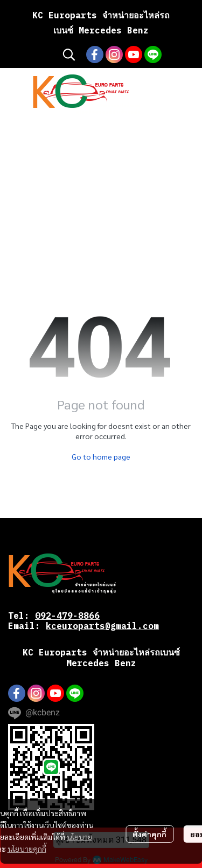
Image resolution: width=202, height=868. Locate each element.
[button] (69, 54)
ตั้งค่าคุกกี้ (149, 834)
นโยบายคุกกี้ (27, 849)
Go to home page (101, 456)
